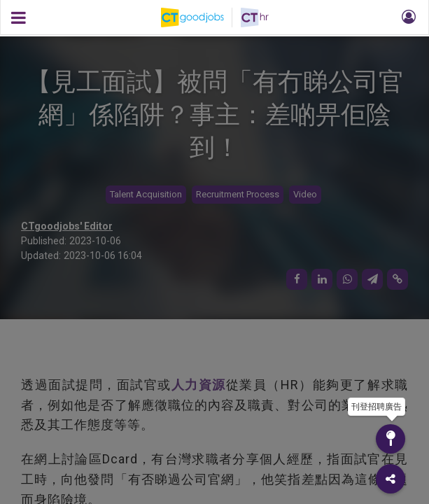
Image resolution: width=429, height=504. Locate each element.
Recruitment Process (238, 194)
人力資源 (199, 385)
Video (305, 194)
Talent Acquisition (146, 194)
